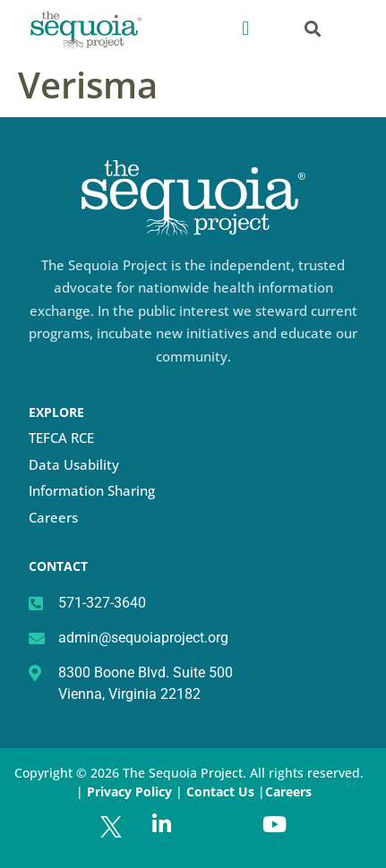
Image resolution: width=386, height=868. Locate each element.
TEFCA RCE (61, 438)
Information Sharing (92, 490)
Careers (53, 517)
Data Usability (74, 464)
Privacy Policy (129, 791)
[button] (246, 28)
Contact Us (222, 791)
